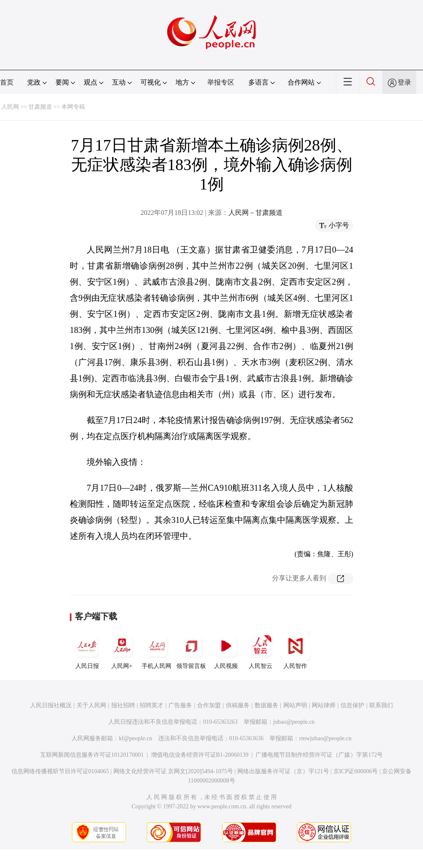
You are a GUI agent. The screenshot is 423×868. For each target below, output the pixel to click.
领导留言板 (191, 650)
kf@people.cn (136, 738)
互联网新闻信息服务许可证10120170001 (92, 755)
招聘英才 (151, 705)
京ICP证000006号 (356, 771)
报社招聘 (123, 705)
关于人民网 (91, 705)
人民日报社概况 (51, 705)
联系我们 (381, 705)
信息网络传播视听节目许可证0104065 (60, 771)
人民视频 (226, 650)
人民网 (10, 107)
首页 (7, 82)
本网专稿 (73, 107)
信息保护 (352, 705)
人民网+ (122, 650)
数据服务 (266, 705)
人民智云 (261, 650)
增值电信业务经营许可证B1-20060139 (200, 755)
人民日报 (87, 650)
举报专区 (221, 82)
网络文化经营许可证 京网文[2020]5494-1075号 (173, 771)
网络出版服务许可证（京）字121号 (283, 771)
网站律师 (324, 705)
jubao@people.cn (294, 722)
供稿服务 (238, 705)
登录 (404, 82)
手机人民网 (157, 650)
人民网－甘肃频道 (255, 213)
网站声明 (295, 705)
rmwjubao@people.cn (325, 738)
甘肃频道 (40, 107)
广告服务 (180, 705)
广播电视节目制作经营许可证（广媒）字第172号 (319, 755)
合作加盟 (209, 705)
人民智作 (295, 650)
